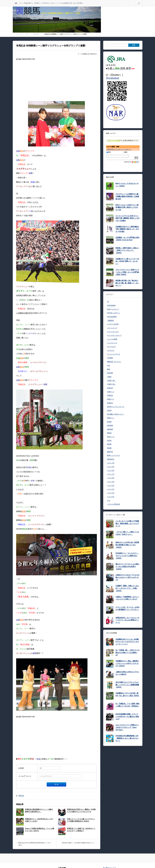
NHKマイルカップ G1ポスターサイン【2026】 (127, 185)
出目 (109, 365)
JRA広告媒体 (111, 305)
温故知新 (110, 429)
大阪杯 (109, 377)
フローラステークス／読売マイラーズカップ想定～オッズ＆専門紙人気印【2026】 (127, 272)
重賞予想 (110, 452)
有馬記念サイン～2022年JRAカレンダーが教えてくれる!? (39, 820)
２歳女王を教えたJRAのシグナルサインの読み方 (127, 673)
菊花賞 (109, 448)
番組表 (109, 433)
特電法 (80, 3)
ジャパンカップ (112, 328)
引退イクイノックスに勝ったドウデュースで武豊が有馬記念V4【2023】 (81, 820)
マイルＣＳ (111, 350)
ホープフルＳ (111, 347)
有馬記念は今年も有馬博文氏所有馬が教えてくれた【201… (34, 844)
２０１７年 (111, 474)
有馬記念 (21, 796)
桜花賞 (109, 422)
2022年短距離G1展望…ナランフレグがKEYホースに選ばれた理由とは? (127, 716)
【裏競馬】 (111, 320)
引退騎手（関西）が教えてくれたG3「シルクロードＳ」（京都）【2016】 (127, 588)
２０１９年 (111, 482)
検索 (142, 1)
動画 (109, 369)
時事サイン (39, 3)
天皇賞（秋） (111, 384)
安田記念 (110, 388)
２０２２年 (111, 489)
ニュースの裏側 (112, 339)
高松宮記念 (111, 459)
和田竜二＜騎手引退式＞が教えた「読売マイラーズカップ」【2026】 (127, 250)
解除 (125, 152)
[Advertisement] (57, 80)
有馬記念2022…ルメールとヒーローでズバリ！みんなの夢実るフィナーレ (127, 620)
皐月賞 (109, 440)
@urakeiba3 (113, 78)
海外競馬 (110, 425)
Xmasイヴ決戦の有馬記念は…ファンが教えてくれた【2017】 (40, 830)
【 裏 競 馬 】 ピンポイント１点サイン (119, 149)
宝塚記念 (110, 395)
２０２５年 (111, 497)
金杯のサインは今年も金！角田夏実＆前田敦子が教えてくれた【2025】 (127, 545)
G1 (108, 302)
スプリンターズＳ (113, 332)
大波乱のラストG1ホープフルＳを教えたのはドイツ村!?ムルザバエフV (127, 577)
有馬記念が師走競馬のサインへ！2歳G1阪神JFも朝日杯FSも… (39, 811)
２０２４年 (111, 493)
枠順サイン (111, 418)
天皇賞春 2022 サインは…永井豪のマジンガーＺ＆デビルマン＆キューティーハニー (127, 642)
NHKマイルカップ (113, 309)
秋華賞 (109, 444)
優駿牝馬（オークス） (114, 362)
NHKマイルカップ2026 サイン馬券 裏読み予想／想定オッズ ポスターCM (127, 207)
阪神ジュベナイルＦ (114, 455)
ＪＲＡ (60, 3)
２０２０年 (111, 485)
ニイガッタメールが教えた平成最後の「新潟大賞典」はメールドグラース (127, 523)
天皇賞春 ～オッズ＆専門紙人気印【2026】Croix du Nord (127, 239)
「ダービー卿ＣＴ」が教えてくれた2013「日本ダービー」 (127, 533)
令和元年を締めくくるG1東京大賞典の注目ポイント (78, 843)
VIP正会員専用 (112, 317)
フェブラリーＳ (112, 343)
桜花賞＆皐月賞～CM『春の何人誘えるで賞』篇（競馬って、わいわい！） (127, 283)
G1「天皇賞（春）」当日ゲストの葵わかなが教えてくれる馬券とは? (127, 653)
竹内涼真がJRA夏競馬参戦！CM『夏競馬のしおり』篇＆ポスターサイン (127, 738)
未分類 (109, 410)
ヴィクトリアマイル (114, 354)
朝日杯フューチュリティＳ (116, 407)
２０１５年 (111, 467)
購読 (109, 152)
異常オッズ (111, 437)
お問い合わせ (73, 3)
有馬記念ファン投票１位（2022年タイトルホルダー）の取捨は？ (81, 830)
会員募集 (65, 3)
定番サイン (31, 3)
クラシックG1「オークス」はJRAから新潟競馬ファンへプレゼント (127, 608)
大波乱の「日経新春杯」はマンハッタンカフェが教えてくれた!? (127, 598)
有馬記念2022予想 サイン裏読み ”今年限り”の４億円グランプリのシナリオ (81, 811)
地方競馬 (110, 373)
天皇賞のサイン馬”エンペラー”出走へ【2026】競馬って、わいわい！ (127, 261)
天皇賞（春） (111, 380)
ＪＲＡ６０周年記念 (114, 504)
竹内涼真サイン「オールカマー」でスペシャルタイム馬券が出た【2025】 (127, 556)
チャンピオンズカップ (114, 335)
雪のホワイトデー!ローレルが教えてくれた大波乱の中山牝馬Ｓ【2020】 (127, 566)
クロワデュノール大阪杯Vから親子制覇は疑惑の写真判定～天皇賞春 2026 (127, 196)
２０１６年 (111, 470)
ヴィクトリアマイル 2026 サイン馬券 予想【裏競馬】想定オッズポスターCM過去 (127, 218)
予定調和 (110, 358)
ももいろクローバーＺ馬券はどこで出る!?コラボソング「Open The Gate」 (127, 727)
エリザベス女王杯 (113, 324)
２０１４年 (111, 463)
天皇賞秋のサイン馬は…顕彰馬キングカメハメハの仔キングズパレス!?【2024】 (127, 663)
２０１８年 (111, 478)
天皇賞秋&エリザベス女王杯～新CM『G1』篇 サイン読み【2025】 (128, 694)
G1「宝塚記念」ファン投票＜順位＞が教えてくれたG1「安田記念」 (127, 705)
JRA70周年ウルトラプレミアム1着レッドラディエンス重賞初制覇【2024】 (127, 685)
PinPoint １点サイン (50, 3)
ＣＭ (109, 501)
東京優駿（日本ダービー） (116, 414)
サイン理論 (23, 3)
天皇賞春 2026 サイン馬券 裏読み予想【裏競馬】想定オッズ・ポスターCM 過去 (127, 229)
